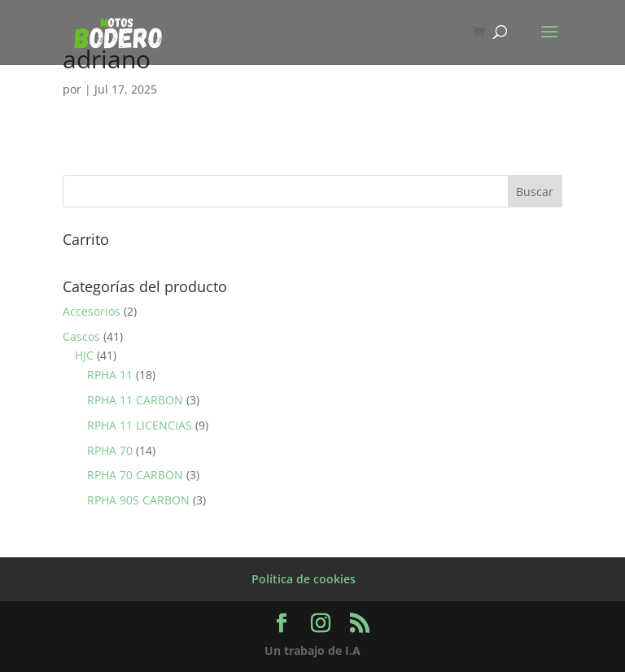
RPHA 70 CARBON (135, 475)
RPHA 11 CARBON (135, 400)
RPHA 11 (110, 375)
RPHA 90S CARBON (138, 500)
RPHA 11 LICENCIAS (140, 425)
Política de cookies (304, 579)
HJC (84, 355)
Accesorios (92, 311)
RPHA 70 (110, 450)
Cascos (81, 336)
